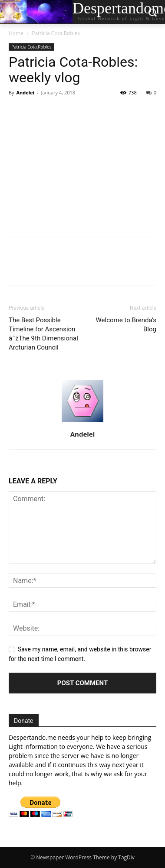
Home (16, 33)
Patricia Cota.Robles (56, 33)
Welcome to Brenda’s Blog (126, 325)
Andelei (25, 92)
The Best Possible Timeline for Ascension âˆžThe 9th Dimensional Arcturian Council (43, 334)
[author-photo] (82, 422)
